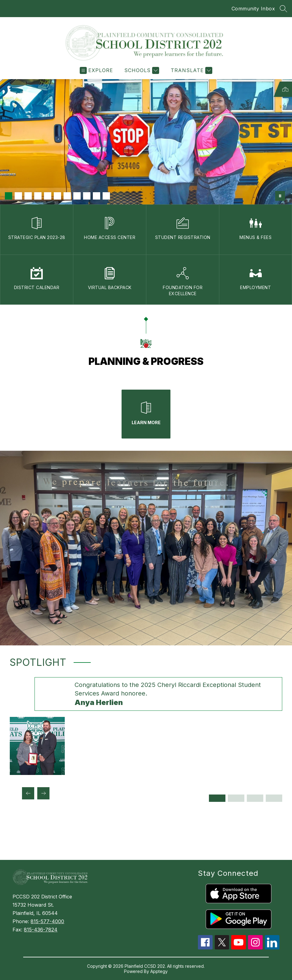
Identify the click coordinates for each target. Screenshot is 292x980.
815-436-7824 (41, 930)
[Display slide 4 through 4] (274, 798)
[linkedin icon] (272, 948)
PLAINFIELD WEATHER (146, 837)
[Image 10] (97, 196)
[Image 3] (28, 196)
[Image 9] (87, 196)
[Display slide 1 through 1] (217, 798)
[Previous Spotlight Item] (28, 793)
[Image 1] (9, 196)
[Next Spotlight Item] (43, 793)
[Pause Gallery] (280, 196)
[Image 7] (67, 196)
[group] (146, 726)
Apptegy (159, 971)
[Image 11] (106, 196)
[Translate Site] (191, 70)
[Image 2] (18, 196)
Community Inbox (253, 9)
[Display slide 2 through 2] (236, 798)
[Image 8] (77, 196)
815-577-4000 (47, 921)
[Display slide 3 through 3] (255, 798)
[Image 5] (48, 196)
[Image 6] (57, 196)
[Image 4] (38, 196)
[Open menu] (96, 70)
